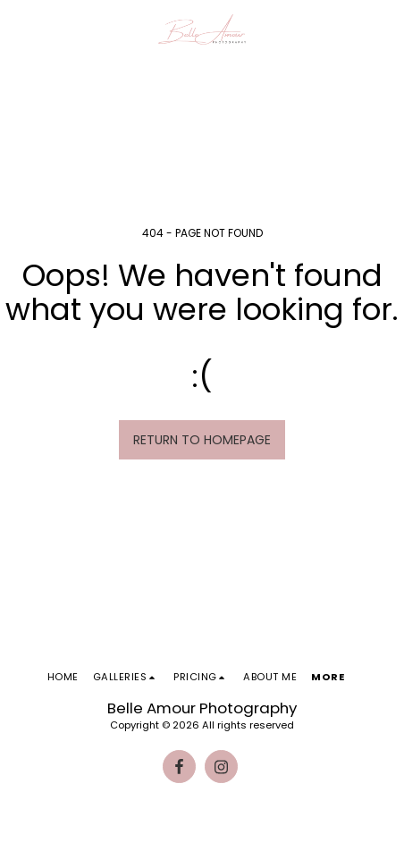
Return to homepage (202, 440)
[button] (20, 29)
